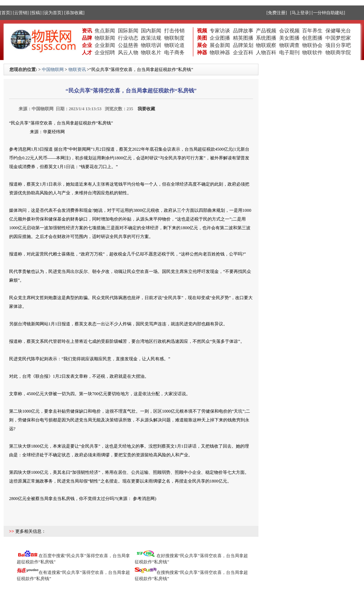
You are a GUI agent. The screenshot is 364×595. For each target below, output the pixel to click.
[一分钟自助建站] (328, 13)
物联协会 (312, 45)
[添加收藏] (74, 13)
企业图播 (220, 38)
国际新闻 (128, 31)
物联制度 (174, 38)
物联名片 (151, 53)
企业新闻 (105, 45)
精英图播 (243, 38)
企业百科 (243, 53)
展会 (202, 45)
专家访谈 (220, 31)
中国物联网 (53, 70)
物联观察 (266, 45)
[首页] (6, 13)
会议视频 (289, 31)
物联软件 (312, 53)
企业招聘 (105, 53)
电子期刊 (289, 53)
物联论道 (174, 45)
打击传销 (174, 31)
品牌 (87, 38)
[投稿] (36, 13)
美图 (202, 38)
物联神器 (220, 53)
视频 (202, 31)
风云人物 (128, 53)
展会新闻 (220, 45)
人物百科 (266, 53)
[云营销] (21, 13)
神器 (202, 53)
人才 (87, 53)
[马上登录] (300, 13)
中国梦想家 (338, 38)
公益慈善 (128, 45)
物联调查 (289, 45)
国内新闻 (151, 31)
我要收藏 (146, 109)
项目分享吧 (338, 45)
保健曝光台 (338, 31)
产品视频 (266, 31)
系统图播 (266, 38)
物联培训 (151, 45)
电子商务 (174, 53)
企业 (87, 45)
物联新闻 (105, 38)
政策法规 (151, 38)
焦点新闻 (105, 31)
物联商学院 (338, 53)
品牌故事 (243, 31)
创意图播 (312, 38)
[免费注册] (277, 13)
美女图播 (289, 38)
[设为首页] (53, 13)
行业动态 (128, 38)
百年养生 (312, 31)
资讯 (87, 31)
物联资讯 (77, 70)
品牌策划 (243, 45)
